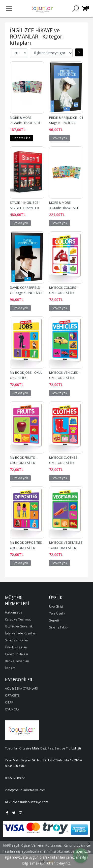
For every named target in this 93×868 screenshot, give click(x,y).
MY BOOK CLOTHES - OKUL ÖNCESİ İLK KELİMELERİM (64, 463)
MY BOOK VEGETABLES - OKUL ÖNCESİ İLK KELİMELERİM (66, 548)
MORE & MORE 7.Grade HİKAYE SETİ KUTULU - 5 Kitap (25, 123)
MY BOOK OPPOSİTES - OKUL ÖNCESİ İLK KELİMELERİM (27, 548)
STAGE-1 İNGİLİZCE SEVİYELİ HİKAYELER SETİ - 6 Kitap (25, 208)
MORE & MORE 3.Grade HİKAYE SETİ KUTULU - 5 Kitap (65, 208)
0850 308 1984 (15, 766)
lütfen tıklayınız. (59, 863)
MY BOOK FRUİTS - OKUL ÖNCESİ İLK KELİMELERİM (24, 463)
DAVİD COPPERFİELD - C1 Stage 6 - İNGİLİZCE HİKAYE (27, 293)
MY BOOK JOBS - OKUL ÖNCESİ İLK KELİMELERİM (26, 378)
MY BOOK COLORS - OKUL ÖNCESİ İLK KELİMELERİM (64, 293)
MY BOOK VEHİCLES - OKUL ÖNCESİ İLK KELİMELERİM (65, 378)
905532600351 (15, 778)
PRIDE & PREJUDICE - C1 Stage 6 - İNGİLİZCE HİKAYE (66, 123)
